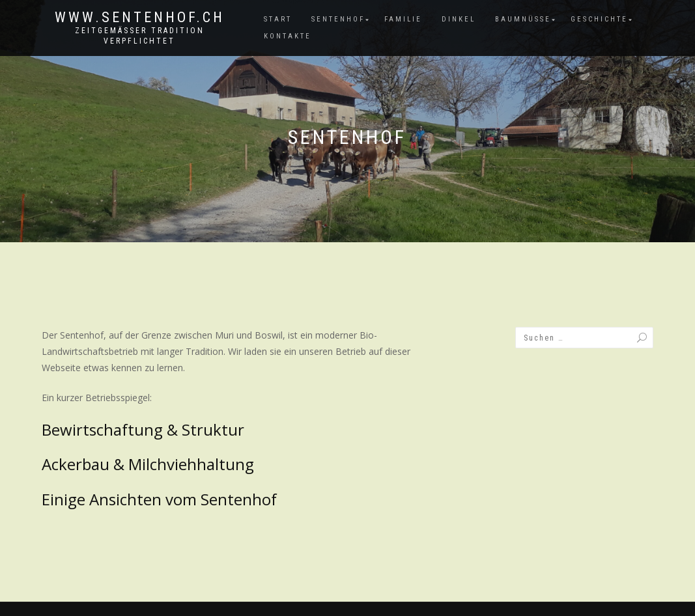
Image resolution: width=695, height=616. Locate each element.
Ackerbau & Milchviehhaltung (148, 464)
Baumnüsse (523, 19)
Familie (403, 19)
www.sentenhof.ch (140, 18)
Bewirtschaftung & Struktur (143, 429)
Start (278, 19)
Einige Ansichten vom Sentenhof (159, 499)
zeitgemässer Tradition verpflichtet (140, 36)
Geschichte (599, 19)
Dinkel (459, 19)
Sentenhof (338, 19)
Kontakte (288, 36)
